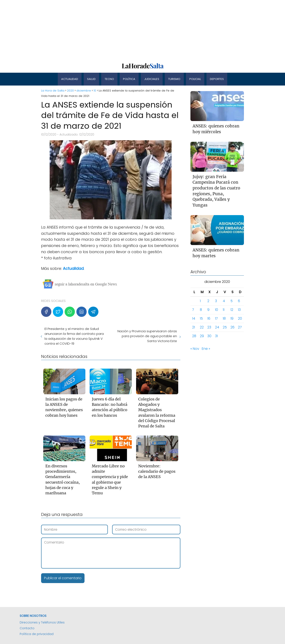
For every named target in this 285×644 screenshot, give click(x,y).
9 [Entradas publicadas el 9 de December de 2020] (208, 310)
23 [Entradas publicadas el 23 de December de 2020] (209, 327)
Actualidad (70, 79)
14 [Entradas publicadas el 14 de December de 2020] (194, 318)
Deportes (217, 79)
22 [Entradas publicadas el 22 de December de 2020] (202, 327)
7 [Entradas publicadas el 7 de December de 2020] (193, 310)
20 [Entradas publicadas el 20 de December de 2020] (240, 318)
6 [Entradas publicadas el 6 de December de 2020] (239, 301)
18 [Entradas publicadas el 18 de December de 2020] (224, 318)
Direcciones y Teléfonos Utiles (42, 622)
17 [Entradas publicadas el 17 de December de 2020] (216, 318)
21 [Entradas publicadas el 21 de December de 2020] (194, 327)
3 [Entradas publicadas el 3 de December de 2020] (216, 301)
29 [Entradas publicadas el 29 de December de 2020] (202, 336)
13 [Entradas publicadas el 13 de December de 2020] (239, 310)
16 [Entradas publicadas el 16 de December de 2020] (209, 318)
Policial (195, 79)
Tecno (109, 79)
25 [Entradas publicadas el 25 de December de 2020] (225, 327)
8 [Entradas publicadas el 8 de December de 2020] (201, 310)
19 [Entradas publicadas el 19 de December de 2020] (232, 318)
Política (129, 79)
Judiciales (152, 79)
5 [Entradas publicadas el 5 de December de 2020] (232, 301)
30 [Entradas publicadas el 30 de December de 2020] (209, 336)
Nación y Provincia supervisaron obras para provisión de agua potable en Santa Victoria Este (147, 336)
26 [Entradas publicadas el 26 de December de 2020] (232, 327)
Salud (91, 79)
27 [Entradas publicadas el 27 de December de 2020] (240, 327)
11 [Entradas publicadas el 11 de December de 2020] (224, 310)
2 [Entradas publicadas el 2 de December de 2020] (208, 301)
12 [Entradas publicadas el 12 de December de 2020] (232, 310)
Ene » (206, 349)
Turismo (174, 79)
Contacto (27, 628)
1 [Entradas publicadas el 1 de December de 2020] (200, 301)
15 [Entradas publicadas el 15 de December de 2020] (201, 318)
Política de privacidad (37, 634)
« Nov (195, 349)
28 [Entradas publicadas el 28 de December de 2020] (194, 336)
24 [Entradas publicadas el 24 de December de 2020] (217, 327)
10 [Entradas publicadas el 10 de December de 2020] (217, 310)
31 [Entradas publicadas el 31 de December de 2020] (216, 336)
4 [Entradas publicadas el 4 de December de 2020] (224, 301)
